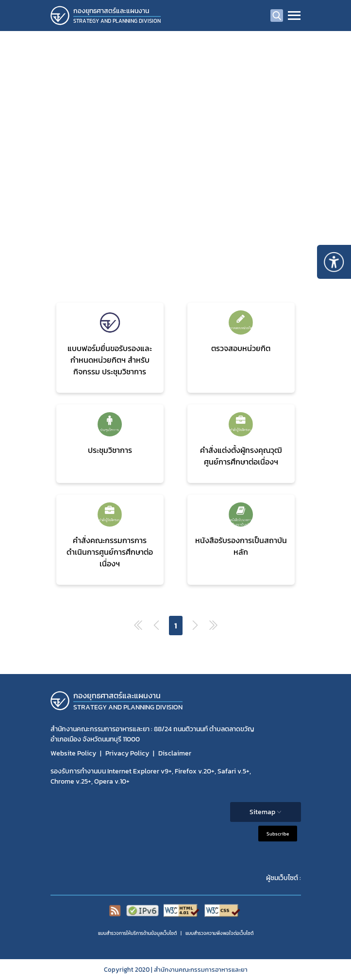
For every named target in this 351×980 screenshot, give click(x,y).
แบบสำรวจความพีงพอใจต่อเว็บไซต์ (219, 933)
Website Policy (73, 753)
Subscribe (278, 833)
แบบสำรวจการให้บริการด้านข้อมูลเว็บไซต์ (137, 933)
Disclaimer (175, 753)
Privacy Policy (127, 753)
